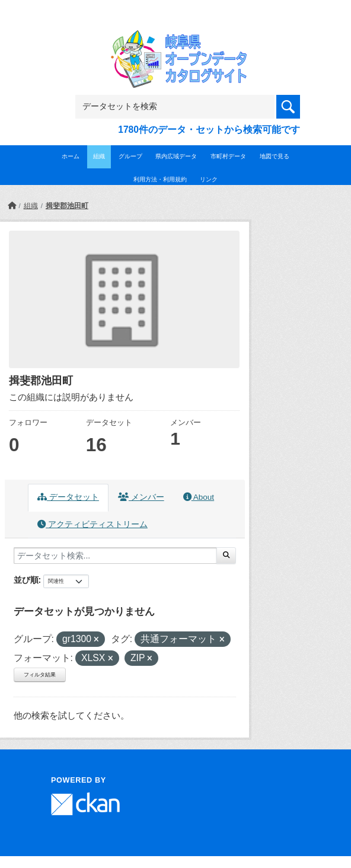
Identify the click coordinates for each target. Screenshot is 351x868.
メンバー (141, 497)
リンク (209, 179)
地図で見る (275, 156)
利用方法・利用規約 (160, 179)
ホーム (71, 156)
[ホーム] (12, 206)
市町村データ (228, 156)
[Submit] (226, 556)
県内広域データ (176, 156)
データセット (68, 497)
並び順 (26, 580)
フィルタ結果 (40, 675)
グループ (130, 156)
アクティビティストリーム (92, 524)
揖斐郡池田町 (67, 206)
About (199, 497)
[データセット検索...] (115, 556)
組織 (99, 156)
